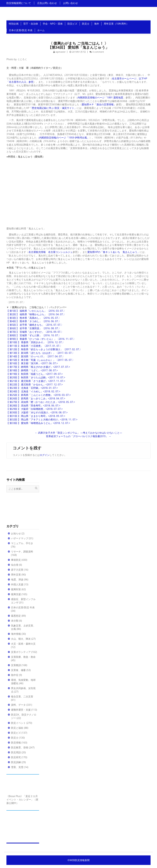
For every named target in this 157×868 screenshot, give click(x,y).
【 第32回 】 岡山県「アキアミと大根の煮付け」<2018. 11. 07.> (42, 419)
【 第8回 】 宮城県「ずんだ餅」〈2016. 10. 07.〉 (34, 335)
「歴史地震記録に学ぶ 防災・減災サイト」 (53, 108)
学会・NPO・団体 (53, 24)
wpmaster (61, 52)
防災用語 (16, 752)
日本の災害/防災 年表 (21, 30)
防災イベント (18, 723)
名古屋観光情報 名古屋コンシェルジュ (51, 252)
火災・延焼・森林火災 (23, 644)
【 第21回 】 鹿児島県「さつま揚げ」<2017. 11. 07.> (36, 381)
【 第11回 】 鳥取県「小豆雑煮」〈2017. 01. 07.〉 (34, 346)
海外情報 (16, 634)
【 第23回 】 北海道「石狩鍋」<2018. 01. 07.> (32, 388)
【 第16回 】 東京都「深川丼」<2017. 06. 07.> (32, 363)
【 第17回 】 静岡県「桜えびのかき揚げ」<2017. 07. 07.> (38, 367)
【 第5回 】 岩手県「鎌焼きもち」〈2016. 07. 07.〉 (35, 325)
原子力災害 (17, 570)
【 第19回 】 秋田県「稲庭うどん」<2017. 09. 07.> (35, 374)
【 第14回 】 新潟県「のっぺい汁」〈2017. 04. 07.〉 (36, 356)
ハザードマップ (20, 538)
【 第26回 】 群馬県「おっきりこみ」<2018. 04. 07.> (36, 398)
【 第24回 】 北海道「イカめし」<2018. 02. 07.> (33, 391)
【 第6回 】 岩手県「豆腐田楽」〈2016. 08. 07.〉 (34, 328)
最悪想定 (16, 616)
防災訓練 (16, 762)
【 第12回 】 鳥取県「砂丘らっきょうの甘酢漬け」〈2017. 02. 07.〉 (44, 349)
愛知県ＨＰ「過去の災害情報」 (99, 104)
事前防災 (16, 560)
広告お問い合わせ (47, 3)
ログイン (45, 455)
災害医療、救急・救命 (23, 657)
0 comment (98, 52)
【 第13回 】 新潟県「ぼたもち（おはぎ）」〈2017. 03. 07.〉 (41, 353)
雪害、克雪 (17, 767)
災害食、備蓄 (18, 670)
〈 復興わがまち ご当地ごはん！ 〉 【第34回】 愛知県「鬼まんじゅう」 (79, 45)
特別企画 (14, 24)
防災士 (86, 24)
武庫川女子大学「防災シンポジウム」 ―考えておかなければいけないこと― (78, 433)
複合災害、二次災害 (22, 696)
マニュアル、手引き (22, 543)
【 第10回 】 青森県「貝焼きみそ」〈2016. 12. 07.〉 (36, 342)
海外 (97, 24)
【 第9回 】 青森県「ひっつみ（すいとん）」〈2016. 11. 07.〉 (41, 339)
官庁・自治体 (31, 24)
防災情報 (16, 743)
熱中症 (15, 675)
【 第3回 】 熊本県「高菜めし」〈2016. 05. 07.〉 (34, 318)
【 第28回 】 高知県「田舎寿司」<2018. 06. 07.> (33, 406)
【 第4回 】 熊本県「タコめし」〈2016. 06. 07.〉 (34, 321)
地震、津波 (17, 579)
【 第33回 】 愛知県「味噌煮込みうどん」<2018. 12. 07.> (38, 423)
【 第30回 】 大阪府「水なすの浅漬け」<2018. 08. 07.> (37, 412)
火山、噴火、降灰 (21, 639)
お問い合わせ (71, 3)
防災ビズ (72, 24)
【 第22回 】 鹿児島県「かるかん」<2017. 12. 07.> (35, 384)
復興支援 (16, 594)
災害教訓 (16, 665)
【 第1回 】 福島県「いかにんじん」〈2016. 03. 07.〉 (36, 311)
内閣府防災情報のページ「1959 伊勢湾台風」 (64, 138)
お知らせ (16, 533)
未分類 (15, 621)
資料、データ (18, 705)
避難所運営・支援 (21, 710)
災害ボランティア (21, 652)
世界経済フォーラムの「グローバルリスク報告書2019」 (79, 436)
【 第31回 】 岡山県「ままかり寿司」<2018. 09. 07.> (36, 416)
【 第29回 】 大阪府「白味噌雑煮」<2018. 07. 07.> (35, 409)
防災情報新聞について (19, 3)
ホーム (41, 30)
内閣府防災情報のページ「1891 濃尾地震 (100, 98)
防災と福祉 (17, 728)
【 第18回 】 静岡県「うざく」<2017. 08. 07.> (32, 370)
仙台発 (15, 565)
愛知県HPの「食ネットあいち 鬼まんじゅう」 (114, 252)
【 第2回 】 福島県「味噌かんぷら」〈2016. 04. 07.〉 (36, 314)
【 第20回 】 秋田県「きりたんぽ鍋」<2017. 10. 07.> (36, 377)
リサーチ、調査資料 (22, 552)
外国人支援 (17, 584)
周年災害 (16, 575)
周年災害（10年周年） (116, 24)
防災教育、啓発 (20, 747)
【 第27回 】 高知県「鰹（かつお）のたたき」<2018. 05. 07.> (41, 402)
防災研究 (16, 757)
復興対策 (16, 589)
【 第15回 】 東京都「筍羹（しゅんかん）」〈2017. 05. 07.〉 (41, 360)
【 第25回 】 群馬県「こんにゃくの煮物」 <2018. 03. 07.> (39, 395)
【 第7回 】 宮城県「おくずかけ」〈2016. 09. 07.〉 (35, 332)
